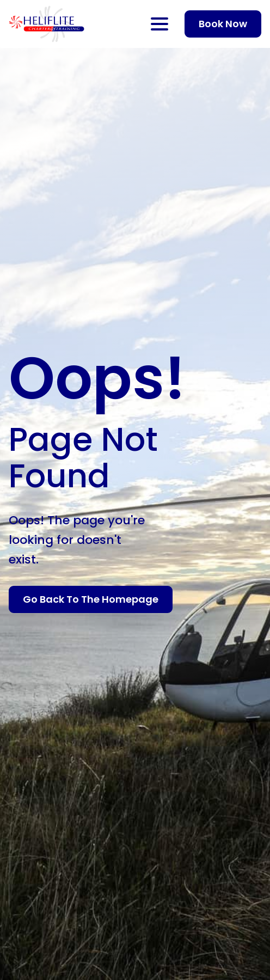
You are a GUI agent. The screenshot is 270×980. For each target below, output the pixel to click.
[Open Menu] (159, 24)
